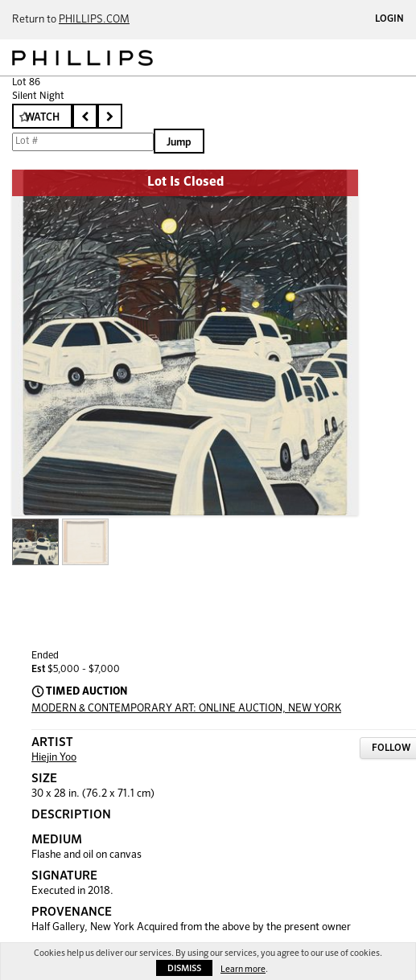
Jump (179, 143)
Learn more (243, 969)
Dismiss (184, 968)
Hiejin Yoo (54, 758)
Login (389, 19)
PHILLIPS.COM (94, 20)
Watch (42, 118)
